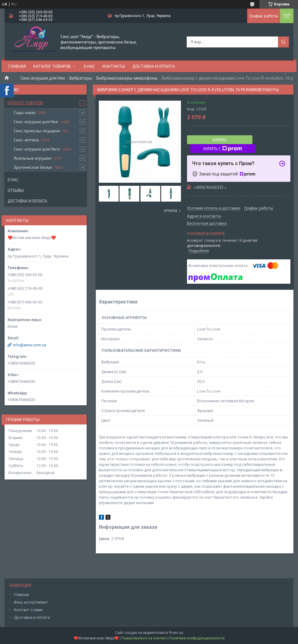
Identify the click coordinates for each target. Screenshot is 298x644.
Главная (17, 66)
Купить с (223, 149)
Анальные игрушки (33, 158)
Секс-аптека (26, 140)
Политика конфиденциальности (197, 638)
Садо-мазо (25, 112)
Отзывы (16, 190)
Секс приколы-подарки (37, 131)
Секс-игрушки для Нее (43, 78)
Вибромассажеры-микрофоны (127, 78)
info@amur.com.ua (30, 345)
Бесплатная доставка (207, 223)
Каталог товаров (52, 66)
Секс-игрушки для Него (37, 149)
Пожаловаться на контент (144, 638)
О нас (89, 66)
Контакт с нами (28, 610)
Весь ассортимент (31, 602)
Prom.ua (176, 633)
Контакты (114, 66)
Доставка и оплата (154, 66)
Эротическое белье (33, 167)
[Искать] (283, 42)
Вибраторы (81, 78)
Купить (220, 140)
